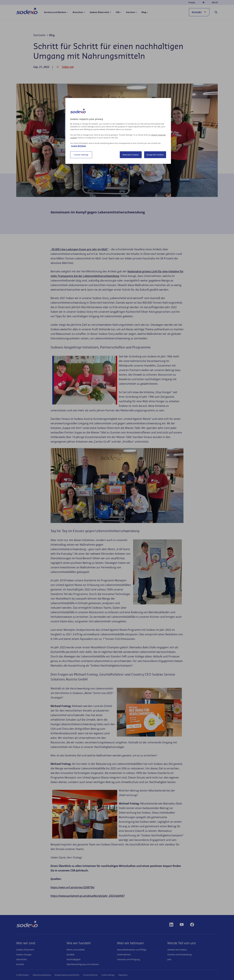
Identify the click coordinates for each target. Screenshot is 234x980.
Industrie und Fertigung (128, 959)
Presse (192, 2)
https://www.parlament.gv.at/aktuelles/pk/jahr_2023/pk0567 (88, 896)
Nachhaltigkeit (74, 959)
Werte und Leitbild (76, 950)
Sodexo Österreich (25, 950)
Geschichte (22, 959)
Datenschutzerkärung (42, 975)
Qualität (71, 954)
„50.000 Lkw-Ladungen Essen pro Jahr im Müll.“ (79, 249)
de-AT (215, 3)
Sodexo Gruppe (24, 954)
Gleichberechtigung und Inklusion (83, 964)
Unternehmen (124, 954)
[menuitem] (27, 11)
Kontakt (199, 12)
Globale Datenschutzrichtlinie (67, 975)
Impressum (128, 975)
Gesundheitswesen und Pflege (132, 950)
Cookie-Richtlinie (90, 975)
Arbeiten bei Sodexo (177, 950)
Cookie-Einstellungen (110, 975)
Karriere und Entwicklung (179, 954)
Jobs (169, 959)
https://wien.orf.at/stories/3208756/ (73, 887)
